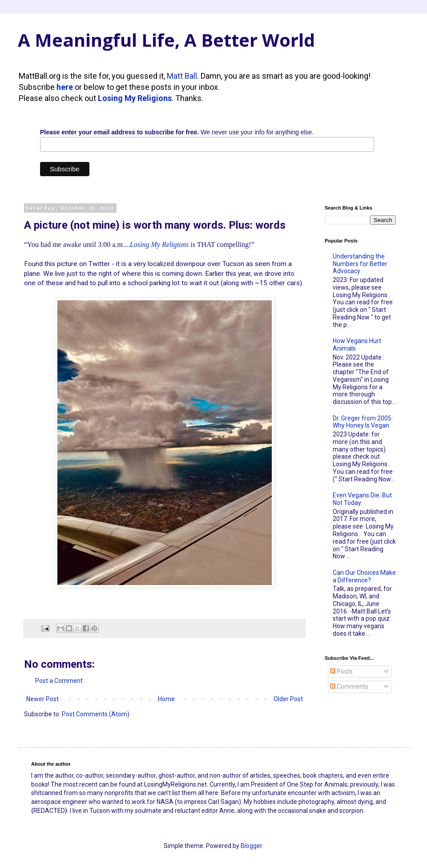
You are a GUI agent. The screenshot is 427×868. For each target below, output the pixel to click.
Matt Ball (182, 76)
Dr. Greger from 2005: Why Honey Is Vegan (363, 422)
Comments (349, 686)
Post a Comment (59, 681)
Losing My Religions (135, 98)
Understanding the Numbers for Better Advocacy (360, 264)
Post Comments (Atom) (96, 714)
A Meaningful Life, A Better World (166, 40)
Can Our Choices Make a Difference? (364, 576)
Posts (341, 671)
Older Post (288, 699)
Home (166, 699)
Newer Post (42, 699)
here (65, 87)
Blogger (251, 846)
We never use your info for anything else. (177, 132)
